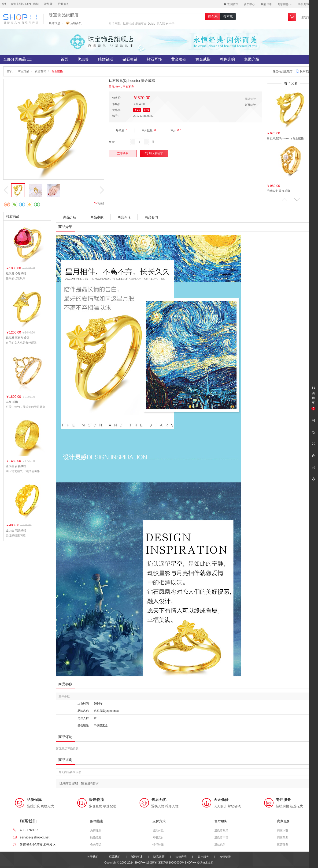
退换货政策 (221, 830)
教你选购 (227, 59)
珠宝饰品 (24, 71)
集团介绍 (252, 59)
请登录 (48, 4)
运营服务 (283, 845)
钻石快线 (129, 24)
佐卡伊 (170, 24)
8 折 (147, 110)
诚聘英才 (137, 857)
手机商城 (305, 4)
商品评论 (124, 217)
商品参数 (97, 217)
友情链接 (225, 857)
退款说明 (220, 845)
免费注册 (96, 830)
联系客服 (303, 72)
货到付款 (158, 830)
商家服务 (285, 4)
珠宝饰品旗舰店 (64, 15)
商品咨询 (151, 217)
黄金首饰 (41, 71)
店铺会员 (74, 23)
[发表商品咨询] (69, 784)
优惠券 (83, 59)
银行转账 (158, 845)
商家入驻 (283, 830)
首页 (64, 59)
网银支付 (158, 838)
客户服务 (203, 857)
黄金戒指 (203, 59)
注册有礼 (64, 4)
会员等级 (96, 845)
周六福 (161, 24)
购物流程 (96, 838)
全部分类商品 (17, 59)
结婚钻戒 (106, 59)
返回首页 (231, 4)
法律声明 (181, 857)
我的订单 (266, 4)
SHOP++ (190, 863)
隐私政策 (159, 857)
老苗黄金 (141, 24)
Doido (151, 24)
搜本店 (228, 16)
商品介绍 (70, 217)
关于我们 (93, 857)
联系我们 (115, 857)
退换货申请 (221, 838)
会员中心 (249, 4)
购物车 (306, 17)
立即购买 (123, 153)
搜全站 (213, 16)
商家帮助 (283, 838)
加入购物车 (154, 153)
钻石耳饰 (154, 59)
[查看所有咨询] (90, 784)
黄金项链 (179, 59)
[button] (297, 199)
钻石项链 (130, 59)
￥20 (137, 110)
